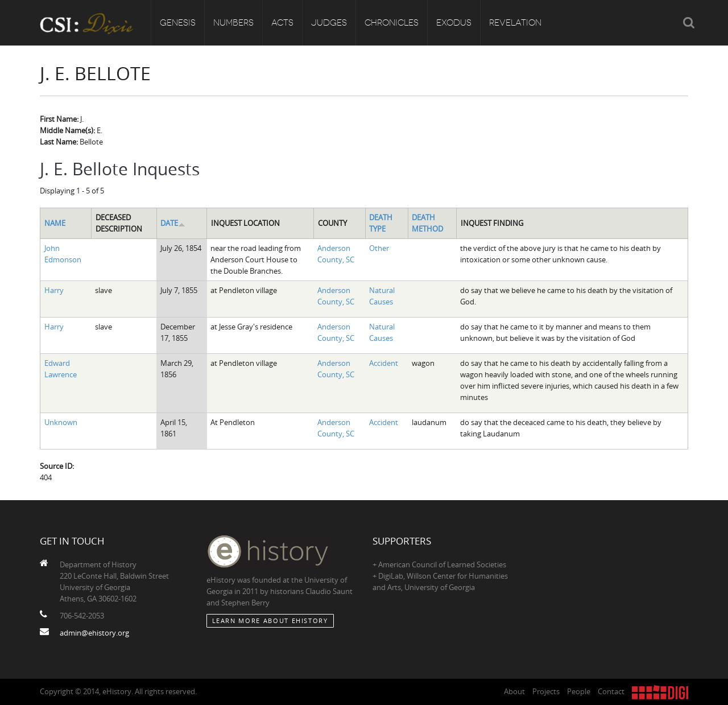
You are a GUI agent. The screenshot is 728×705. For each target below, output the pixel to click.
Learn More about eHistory (270, 621)
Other (379, 248)
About (514, 691)
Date (173, 223)
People (579, 691)
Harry (54, 290)
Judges (329, 23)
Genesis (178, 23)
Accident (384, 363)
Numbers (233, 23)
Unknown (61, 422)
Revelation (515, 23)
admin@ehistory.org (94, 633)
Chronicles (392, 23)
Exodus (454, 23)
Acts (282, 23)
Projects (546, 691)
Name (55, 223)
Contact (611, 691)
